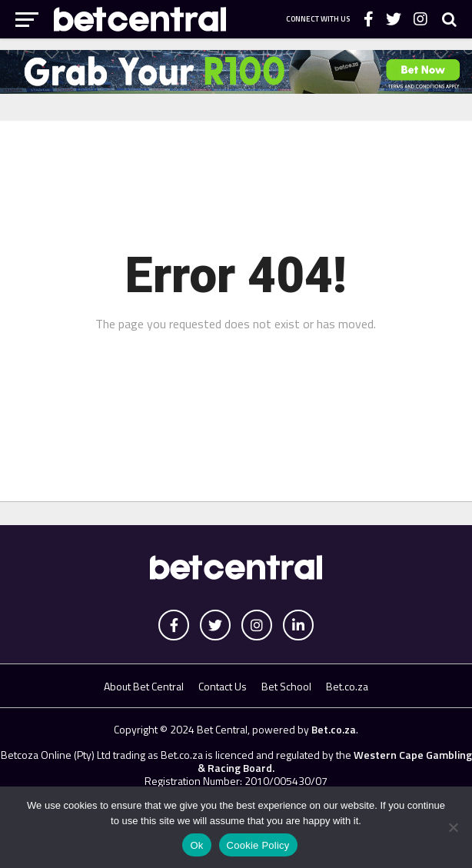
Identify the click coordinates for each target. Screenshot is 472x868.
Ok (196, 845)
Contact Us (223, 686)
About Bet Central (144, 686)
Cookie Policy (258, 845)
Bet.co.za (347, 686)
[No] (453, 827)
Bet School (286, 686)
